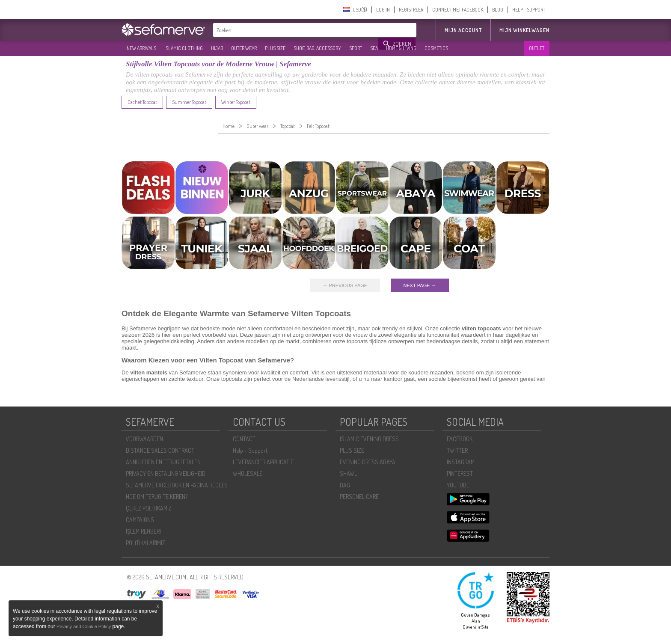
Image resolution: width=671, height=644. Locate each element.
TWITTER (457, 450)
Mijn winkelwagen (524, 30)
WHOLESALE (248, 473)
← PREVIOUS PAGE (345, 285)
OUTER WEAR (244, 48)
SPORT (356, 48)
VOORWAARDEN (144, 439)
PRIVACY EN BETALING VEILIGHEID (166, 473)
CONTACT (244, 439)
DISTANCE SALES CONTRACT (160, 450)
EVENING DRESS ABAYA (368, 462)
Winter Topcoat (236, 102)
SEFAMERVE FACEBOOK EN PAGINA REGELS (177, 485)
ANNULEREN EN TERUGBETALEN (163, 462)
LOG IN (383, 10)
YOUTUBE (458, 485)
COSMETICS (436, 48)
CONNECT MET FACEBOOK (458, 10)
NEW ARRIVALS (141, 48)
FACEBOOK (460, 439)
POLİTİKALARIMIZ (145, 543)
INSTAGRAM (461, 462)
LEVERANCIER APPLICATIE (263, 462)
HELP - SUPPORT (529, 10)
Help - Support (250, 450)
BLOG (498, 10)
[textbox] (296, 30)
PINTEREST (460, 473)
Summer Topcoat (189, 102)
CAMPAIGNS (140, 520)
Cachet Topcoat (142, 102)
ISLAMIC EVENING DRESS (369, 439)
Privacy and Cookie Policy (84, 626)
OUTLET (537, 48)
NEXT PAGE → (420, 285)
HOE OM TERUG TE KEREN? (157, 497)
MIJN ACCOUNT (463, 30)
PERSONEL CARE (359, 497)
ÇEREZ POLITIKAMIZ (149, 508)
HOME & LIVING (401, 48)
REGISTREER (411, 10)
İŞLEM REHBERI (143, 531)
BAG (345, 485)
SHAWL (348, 473)
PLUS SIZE (275, 48)
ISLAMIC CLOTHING (184, 48)
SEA (374, 48)
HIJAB (217, 48)
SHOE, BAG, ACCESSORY (317, 48)
